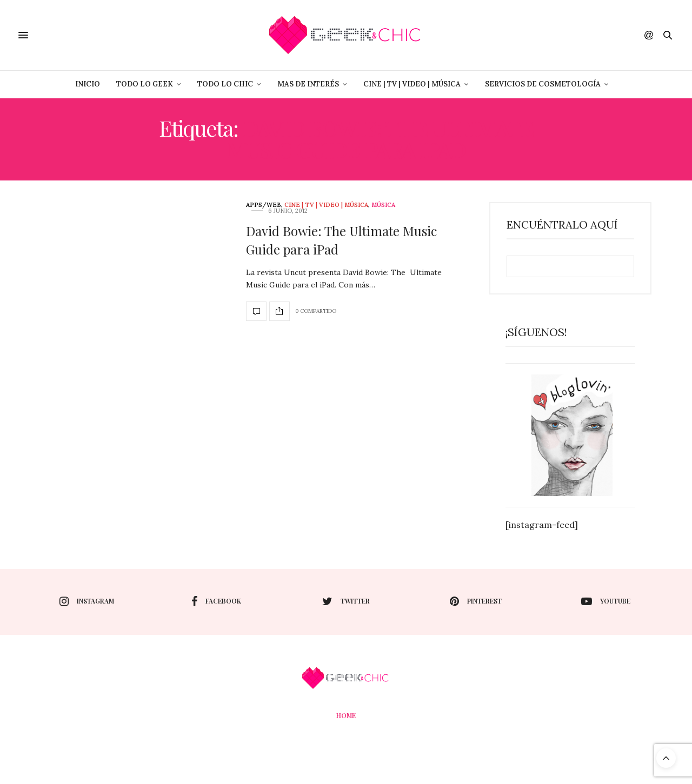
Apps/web (264, 205)
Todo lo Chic (225, 84)
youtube (606, 601)
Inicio (88, 84)
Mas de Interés (308, 84)
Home (346, 715)
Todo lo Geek (145, 84)
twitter (346, 601)
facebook (216, 601)
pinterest (476, 601)
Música (383, 205)
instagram (87, 601)
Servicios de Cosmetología (543, 84)
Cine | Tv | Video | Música (412, 84)
